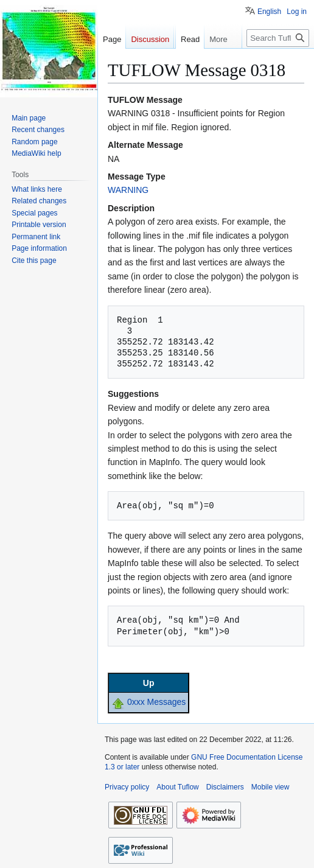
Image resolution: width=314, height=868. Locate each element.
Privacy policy (127, 787)
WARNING (128, 190)
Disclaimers (225, 787)
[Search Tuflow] (278, 62)
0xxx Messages (156, 702)
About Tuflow (177, 787)
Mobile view (270, 787)
